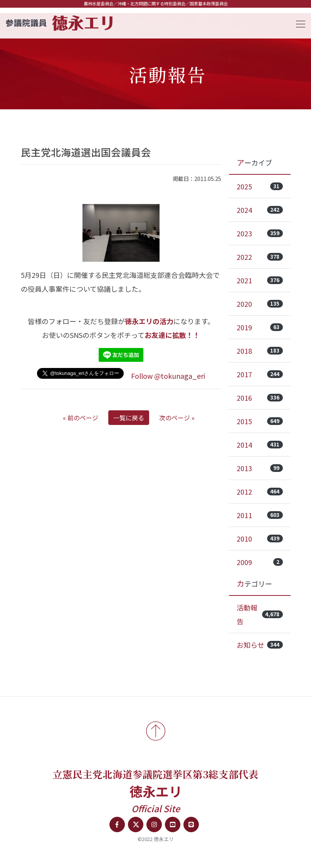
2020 (260, 304)
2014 (260, 445)
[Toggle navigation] (298, 23)
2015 (260, 421)
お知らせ (260, 645)
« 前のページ (81, 418)
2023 (260, 233)
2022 (260, 257)
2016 (260, 398)
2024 (260, 210)
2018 (260, 351)
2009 (260, 562)
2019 (260, 327)
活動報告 (260, 614)
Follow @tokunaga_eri (168, 376)
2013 (260, 468)
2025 (260, 186)
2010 (260, 539)
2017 (260, 374)
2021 (260, 280)
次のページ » (177, 418)
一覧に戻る (129, 418)
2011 (260, 515)
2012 (260, 492)
